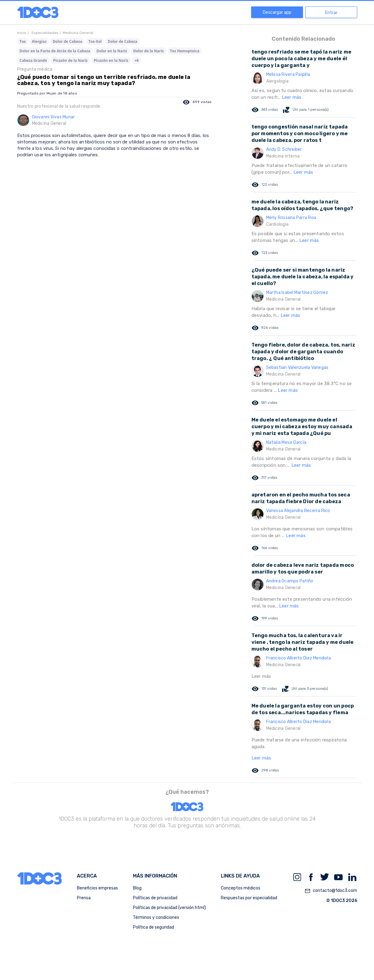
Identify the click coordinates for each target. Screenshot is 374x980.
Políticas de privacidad (155, 898)
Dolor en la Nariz (112, 51)
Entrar (331, 13)
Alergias (39, 41)
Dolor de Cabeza (67, 41)
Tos (23, 41)
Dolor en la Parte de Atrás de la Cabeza (55, 51)
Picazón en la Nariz (111, 60)
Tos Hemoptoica (185, 51)
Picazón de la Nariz (70, 60)
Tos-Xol (95, 41)
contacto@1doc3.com (331, 891)
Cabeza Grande (33, 60)
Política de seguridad (153, 927)
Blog (137, 888)
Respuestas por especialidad (249, 898)
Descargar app (277, 12)
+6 (137, 60)
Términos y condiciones (156, 917)
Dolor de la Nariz (149, 51)
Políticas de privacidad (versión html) (169, 908)
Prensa (84, 898)
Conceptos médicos (241, 888)
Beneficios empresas (97, 888)
